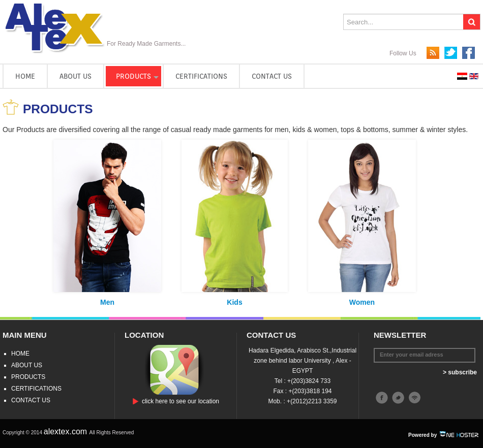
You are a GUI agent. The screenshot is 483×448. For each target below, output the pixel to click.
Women (362, 302)
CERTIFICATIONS (201, 76)
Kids (234, 302)
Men (107, 302)
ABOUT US (76, 76)
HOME (25, 76)
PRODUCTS (133, 76)
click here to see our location (180, 401)
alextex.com (67, 431)
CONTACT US (272, 76)
